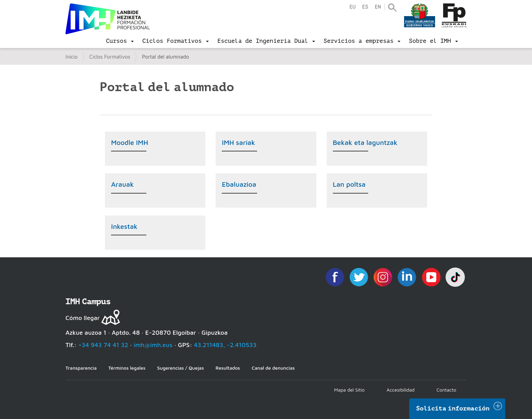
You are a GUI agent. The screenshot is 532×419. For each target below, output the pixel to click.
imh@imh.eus (153, 345)
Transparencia (81, 368)
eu (352, 7)
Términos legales (127, 368)
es (365, 7)
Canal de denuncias (273, 368)
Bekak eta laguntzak (365, 142)
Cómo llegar (83, 318)
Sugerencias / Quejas (180, 368)
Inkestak (124, 226)
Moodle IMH (130, 142)
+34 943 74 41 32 (103, 345)
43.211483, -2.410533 (225, 345)
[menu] (120, 41)
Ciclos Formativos (110, 57)
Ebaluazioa (239, 184)
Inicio (71, 57)
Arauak (122, 184)
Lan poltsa (349, 184)
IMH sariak (238, 142)
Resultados (228, 368)
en (378, 7)
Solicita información (453, 408)
